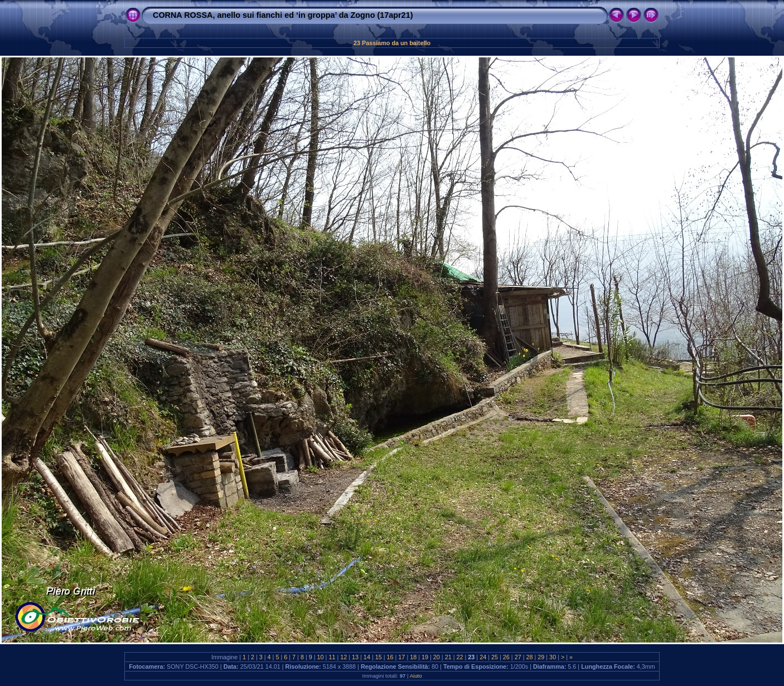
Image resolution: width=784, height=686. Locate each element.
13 (355, 657)
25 (495, 657)
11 (332, 657)
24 (483, 657)
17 (401, 657)
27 (518, 657)
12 (343, 657)
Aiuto (416, 676)
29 (541, 657)
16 (390, 657)
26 (506, 657)
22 (460, 657)
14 (367, 657)
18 (413, 657)
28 (529, 657)
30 (553, 657)
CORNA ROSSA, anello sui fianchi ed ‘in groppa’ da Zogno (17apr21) (283, 15)
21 (448, 657)
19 (425, 657)
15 (379, 657)
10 (321, 657)
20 (437, 657)
